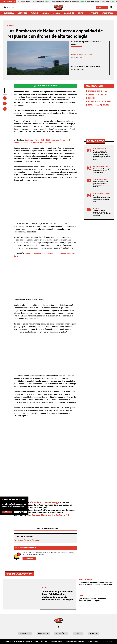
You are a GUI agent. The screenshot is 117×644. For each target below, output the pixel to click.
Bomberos (19, 540)
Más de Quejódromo (19, 574)
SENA (109, 102)
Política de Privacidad (40, 642)
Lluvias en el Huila (96, 102)
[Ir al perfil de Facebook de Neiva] (59, 627)
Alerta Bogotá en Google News (45, 528)
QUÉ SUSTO (94, 13)
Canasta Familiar (6, 2)
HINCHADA (46, 13)
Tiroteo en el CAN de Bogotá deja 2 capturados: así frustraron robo (102, 171)
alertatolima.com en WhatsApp (44, 502)
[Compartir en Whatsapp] (5, 109)
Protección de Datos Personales (75, 642)
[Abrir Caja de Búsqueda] (111, 7)
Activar (7, 512)
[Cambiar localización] (102, 7)
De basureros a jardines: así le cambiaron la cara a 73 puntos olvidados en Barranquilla (96, 584)
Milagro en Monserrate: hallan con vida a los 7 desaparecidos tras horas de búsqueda (102, 184)
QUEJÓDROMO (9, 13)
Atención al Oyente (56, 642)
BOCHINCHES (69, 13)
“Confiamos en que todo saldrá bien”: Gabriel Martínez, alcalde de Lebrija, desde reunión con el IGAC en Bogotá (58, 596)
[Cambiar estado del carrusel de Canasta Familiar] (14, 2)
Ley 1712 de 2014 (108, 642)
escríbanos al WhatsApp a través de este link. (49, 515)
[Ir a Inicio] (58, 7)
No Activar (20, 512)
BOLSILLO (57, 13)
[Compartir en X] (5, 104)
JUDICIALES (23, 13)
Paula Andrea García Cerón (83, 55)
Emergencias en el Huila (98, 91)
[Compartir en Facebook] (5, 98)
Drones (28, 540)
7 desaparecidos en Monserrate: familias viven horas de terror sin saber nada (102, 199)
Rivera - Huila (94, 105)
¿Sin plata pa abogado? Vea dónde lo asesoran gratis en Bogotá (93, 599)
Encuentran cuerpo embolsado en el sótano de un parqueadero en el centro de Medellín (102, 213)
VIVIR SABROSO (107, 13)
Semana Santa (94, 95)
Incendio (36, 540)
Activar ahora (29, 559)
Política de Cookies (94, 642)
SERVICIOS (82, 13)
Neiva (105, 95)
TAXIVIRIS (34, 13)
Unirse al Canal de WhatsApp (45, 86)
